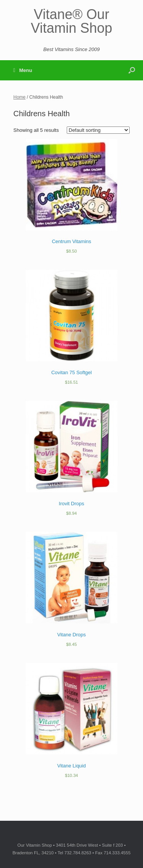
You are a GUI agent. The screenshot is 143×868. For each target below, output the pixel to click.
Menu (23, 70)
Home (19, 97)
